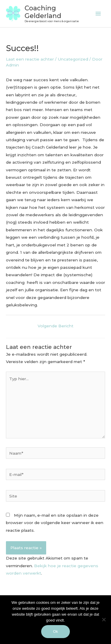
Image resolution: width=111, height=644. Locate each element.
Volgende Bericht (55, 326)
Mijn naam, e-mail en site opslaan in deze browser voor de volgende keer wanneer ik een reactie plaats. (55, 523)
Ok (55, 631)
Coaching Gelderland (43, 12)
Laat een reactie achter (30, 59)
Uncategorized (73, 59)
